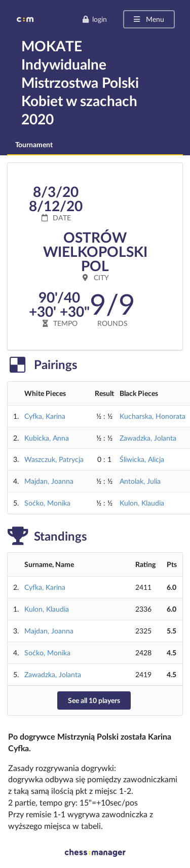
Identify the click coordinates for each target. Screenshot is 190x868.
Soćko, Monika (47, 503)
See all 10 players (94, 700)
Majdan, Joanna (49, 481)
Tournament (34, 144)
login (94, 19)
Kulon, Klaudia (142, 503)
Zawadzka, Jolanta (148, 438)
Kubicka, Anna (47, 438)
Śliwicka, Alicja (142, 459)
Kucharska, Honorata (153, 416)
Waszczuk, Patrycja (54, 459)
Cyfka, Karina (45, 416)
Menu (148, 19)
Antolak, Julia (140, 481)
